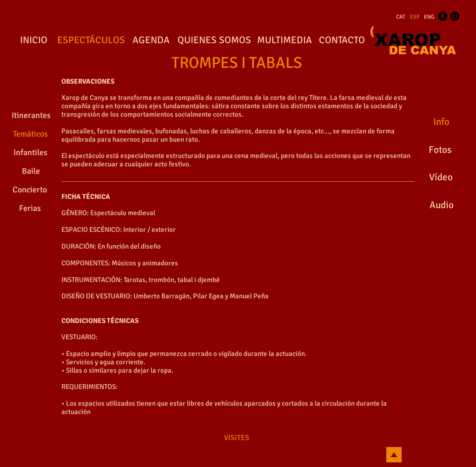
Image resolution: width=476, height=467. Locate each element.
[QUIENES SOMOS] (214, 40)
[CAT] (401, 17)
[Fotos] (440, 150)
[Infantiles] (30, 153)
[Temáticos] (30, 134)
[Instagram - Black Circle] (455, 16)
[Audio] (441, 205)
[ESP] (415, 17)
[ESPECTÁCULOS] (91, 40)
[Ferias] (30, 209)
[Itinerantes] (31, 116)
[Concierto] (30, 190)
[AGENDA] (151, 40)
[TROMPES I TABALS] (237, 63)
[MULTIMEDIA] (284, 40)
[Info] (441, 122)
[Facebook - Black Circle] (443, 16)
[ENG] (429, 17)
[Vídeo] (441, 178)
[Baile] (31, 171)
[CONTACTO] (342, 40)
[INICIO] (33, 40)
